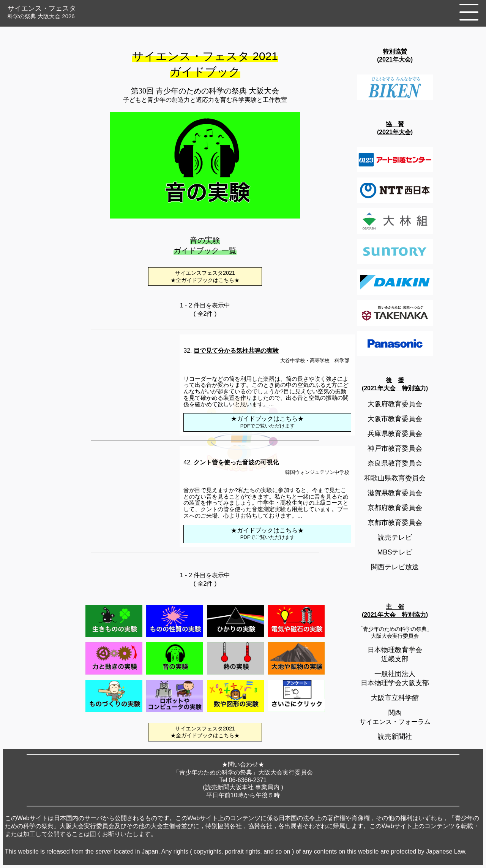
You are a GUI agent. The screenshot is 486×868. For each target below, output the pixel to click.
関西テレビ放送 (395, 567)
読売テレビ (395, 537)
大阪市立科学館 (395, 698)
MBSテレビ (395, 552)
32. (231, 351)
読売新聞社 (395, 737)
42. (231, 462)
